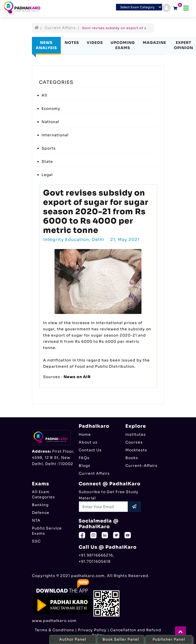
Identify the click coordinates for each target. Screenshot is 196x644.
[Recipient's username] (103, 507)
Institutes (136, 434)
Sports (49, 148)
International (55, 135)
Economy (51, 109)
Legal (47, 175)
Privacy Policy (92, 630)
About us (88, 442)
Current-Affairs (141, 466)
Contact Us (90, 450)
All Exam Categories (43, 494)
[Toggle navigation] (186, 8)
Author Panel (73, 639)
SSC (36, 541)
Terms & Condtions (55, 630)
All (44, 95)
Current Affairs (60, 28)
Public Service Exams (47, 531)
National (50, 122)
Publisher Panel (169, 639)
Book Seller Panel (121, 639)
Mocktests (136, 450)
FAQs (84, 458)
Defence (41, 513)
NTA (36, 520)
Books (132, 458)
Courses (134, 442)
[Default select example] (139, 7)
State (47, 162)
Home (85, 434)
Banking (40, 505)
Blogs (85, 466)
